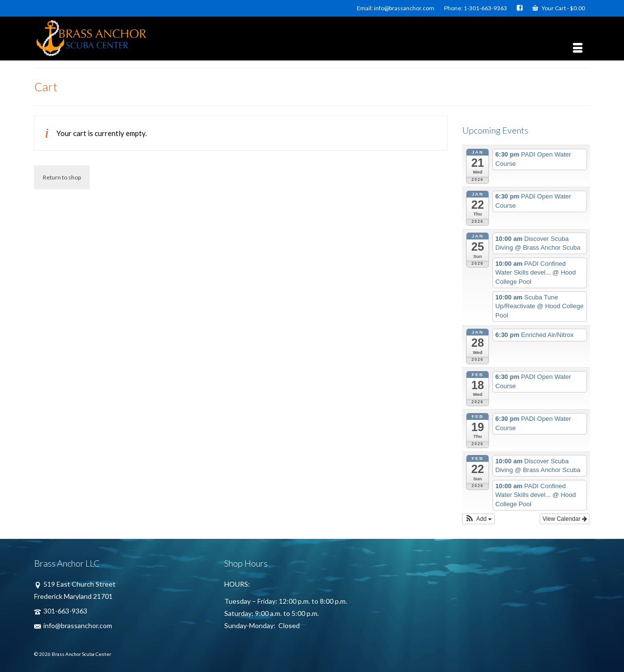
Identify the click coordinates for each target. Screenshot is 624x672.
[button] (479, 519)
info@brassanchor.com (73, 625)
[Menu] (578, 48)
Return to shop (62, 177)
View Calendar (565, 519)
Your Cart (559, 8)
